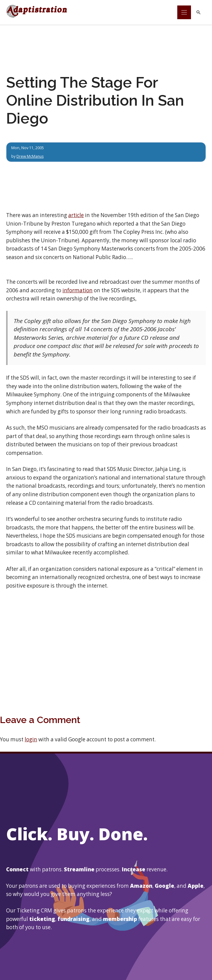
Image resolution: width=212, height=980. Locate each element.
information (78, 290)
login (31, 739)
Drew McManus (30, 156)
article (76, 215)
